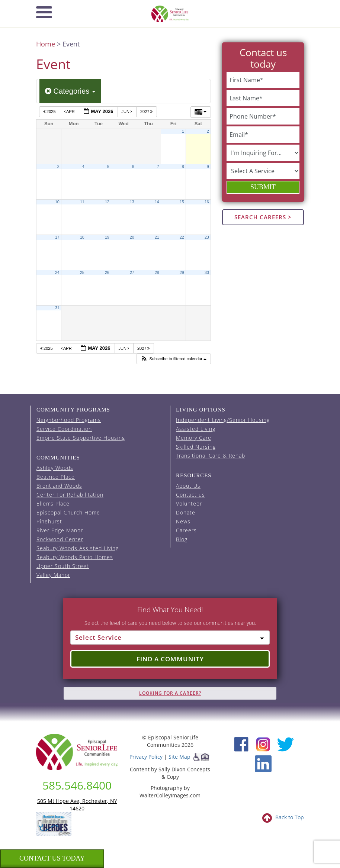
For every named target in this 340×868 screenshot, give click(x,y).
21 (157, 237)
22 (182, 237)
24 (57, 272)
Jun (128, 112)
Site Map (179, 756)
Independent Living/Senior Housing (223, 420)
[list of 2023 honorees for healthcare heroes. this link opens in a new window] (54, 823)
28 (157, 272)
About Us (188, 486)
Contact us (190, 495)
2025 (50, 112)
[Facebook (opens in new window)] (241, 743)
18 (82, 237)
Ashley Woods (55, 468)
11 (82, 202)
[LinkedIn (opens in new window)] (263, 763)
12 (107, 202)
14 (157, 202)
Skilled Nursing (196, 447)
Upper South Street (63, 566)
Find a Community (170, 659)
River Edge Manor (60, 530)
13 (132, 202)
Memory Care (194, 438)
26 (107, 272)
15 (182, 202)
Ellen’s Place (53, 504)
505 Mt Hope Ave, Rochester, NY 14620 (77, 805)
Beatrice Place (56, 477)
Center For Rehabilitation (70, 495)
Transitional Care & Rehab (211, 456)
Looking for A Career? (170, 693)
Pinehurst (49, 521)
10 (57, 202)
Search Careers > (263, 217)
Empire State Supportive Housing (81, 438)
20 (132, 237)
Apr (70, 112)
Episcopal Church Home (68, 512)
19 (107, 237)
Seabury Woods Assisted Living (78, 548)
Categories (70, 91)
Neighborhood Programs (69, 420)
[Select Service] (170, 638)
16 (207, 202)
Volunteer (189, 504)
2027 (147, 112)
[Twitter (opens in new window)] (285, 743)
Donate (186, 512)
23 (207, 237)
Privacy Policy (146, 756)
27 (132, 272)
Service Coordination (64, 429)
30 (207, 272)
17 (57, 237)
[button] (174, 359)
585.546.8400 (77, 785)
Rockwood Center (60, 539)
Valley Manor (53, 575)
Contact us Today (52, 858)
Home (46, 44)
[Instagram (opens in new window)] (263, 743)
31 (57, 308)
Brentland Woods (59, 486)
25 (82, 272)
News (183, 521)
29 (182, 272)
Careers (186, 530)
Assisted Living (196, 429)
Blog (182, 539)
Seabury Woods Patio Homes (75, 557)
